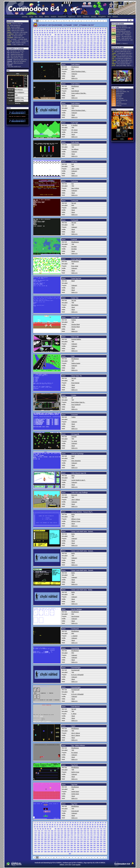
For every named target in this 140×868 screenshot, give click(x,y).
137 (36, 39)
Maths (73, 514)
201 (101, 43)
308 (91, 53)
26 (91, 28)
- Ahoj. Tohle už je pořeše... (15, 63)
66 (45, 33)
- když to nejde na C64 (16, 34)
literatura (86, 16)
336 (39, 57)
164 (52, 41)
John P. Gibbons (76, 500)
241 (88, 47)
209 (55, 45)
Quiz (73, 184)
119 (49, 37)
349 (82, 57)
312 (104, 53)
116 (39, 37)
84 (90, 33)
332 (98, 55)
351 (88, 57)
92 (38, 35)
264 (91, 49)
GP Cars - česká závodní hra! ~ (124, 38)
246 (104, 47)
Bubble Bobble (120, 93)
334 (104, 55)
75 (68, 33)
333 (101, 55)
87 (98, 33)
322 (65, 55)
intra (109, 16)
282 (78, 51)
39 (50, 31)
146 (65, 39)
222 (98, 45)
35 (40, 31)
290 (104, 51)
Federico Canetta (76, 363)
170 (72, 41)
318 (52, 55)
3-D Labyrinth (120, 98)
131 (88, 37)
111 (95, 35)
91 (35, 35)
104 (72, 35)
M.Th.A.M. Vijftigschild (77, 675)
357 (70, 60)
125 (68, 37)
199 (95, 43)
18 (70, 28)
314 (39, 55)
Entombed (119, 97)
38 (48, 31)
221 (95, 45)
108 (85, 35)
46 (68, 31)
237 (75, 47)
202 (104, 43)
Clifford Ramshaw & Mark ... (79, 71)
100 (59, 35)
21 (78, 28)
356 (104, 57)
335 (36, 57)
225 (36, 47)
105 (75, 35)
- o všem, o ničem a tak (15, 44)
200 (98, 43)
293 (42, 53)
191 (68, 43)
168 (65, 41)
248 (39, 49)
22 (81, 28)
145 (62, 39)
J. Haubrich (74, 636)
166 (59, 41)
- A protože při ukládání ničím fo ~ (122, 50)
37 (45, 31)
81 (83, 33)
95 (46, 35)
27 (93, 28)
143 (55, 39)
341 (55, 57)
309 (95, 53)
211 (62, 45)
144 (59, 39)
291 (36, 53)
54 (88, 31)
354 (98, 57)
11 (53, 28)
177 (95, 41)
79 (78, 33)
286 (91, 51)
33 (35, 31)
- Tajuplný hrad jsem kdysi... (16, 54)
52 (83, 31)
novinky (25, 16)
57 (95, 31)
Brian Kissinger (75, 383)
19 (73, 28)
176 (91, 41)
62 (35, 33)
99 (56, 35)
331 (95, 55)
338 (45, 57)
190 (65, 43)
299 (62, 53)
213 (68, 45)
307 (88, 53)
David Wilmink (75, 91)
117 (42, 37)
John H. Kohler (75, 169)
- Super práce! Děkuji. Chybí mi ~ (122, 65)
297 (55, 53)
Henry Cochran (75, 188)
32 (106, 28)
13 (58, 28)
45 (65, 31)
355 (101, 57)
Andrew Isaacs (75, 791)
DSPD (79, 16)
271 (42, 51)
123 (62, 37)
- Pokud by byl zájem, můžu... (17, 60)
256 (65, 49)
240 (85, 47)
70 (55, 33)
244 (98, 47)
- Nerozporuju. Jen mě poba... (16, 51)
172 (78, 41)
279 (68, 51)
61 (105, 31)
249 (42, 49)
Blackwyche (119, 95)
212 (65, 45)
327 (82, 55)
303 (75, 53)
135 (101, 37)
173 (82, 41)
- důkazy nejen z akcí (16, 37)
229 (49, 47)
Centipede (74, 437)
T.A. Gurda (74, 441)
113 (101, 35)
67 (48, 33)
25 (88, 28)
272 (45, 51)
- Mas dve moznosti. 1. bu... (16, 53)
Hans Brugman (75, 616)
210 (59, 45)
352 (91, 57)
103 (68, 35)
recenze (53, 16)
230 (52, 47)
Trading (73, 417)
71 (58, 33)
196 (85, 43)
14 (60, 28)
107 (81, 35)
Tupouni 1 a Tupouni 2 (122, 43)
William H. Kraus (76, 519)
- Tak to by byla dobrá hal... (16, 56)
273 (49, 51)
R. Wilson (74, 714)
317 (49, 55)
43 (60, 31)
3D (72, 398)
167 (62, 41)
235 (68, 47)
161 (42, 41)
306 (85, 53)
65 (42, 33)
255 (62, 49)
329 (88, 55)
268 (104, 49)
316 (45, 55)
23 (83, 28)
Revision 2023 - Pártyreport (123, 35)
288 (98, 51)
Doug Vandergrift (76, 405)
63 (37, 33)
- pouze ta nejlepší (14, 27)
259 (75, 49)
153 (88, 39)
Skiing (73, 475)
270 (39, 51)
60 (103, 31)
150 (78, 39)
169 (68, 41)
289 (101, 51)
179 (101, 41)
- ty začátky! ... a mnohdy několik (17, 39)
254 (59, 49)
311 (101, 53)
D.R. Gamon (74, 130)
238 (78, 47)
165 (55, 41)
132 (91, 37)
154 (91, 39)
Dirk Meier (74, 247)
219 (88, 45)
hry (36, 16)
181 (36, 43)
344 (65, 57)
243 (95, 47)
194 (78, 43)
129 (82, 37)
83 (88, 33)
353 (95, 57)
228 (45, 47)
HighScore (72, 16)
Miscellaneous (75, 67)
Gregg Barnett (75, 811)
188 (59, 43)
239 (82, 47)
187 (55, 43)
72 (60, 33)
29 (98, 28)
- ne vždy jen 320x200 (15, 36)
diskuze (115, 16)
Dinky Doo (119, 105)
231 (55, 47)
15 (63, 28)
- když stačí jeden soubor (16, 29)
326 (78, 55)
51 (80, 31)
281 (75, 51)
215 (75, 45)
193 (75, 43)
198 (91, 43)
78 (75, 33)
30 (101, 28)
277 (62, 51)
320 (59, 55)
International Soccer (121, 104)
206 (45, 45)
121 (55, 37)
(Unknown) (74, 74)
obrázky (94, 16)
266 (98, 49)
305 (82, 53)
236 (72, 47)
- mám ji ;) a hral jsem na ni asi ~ (122, 55)
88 (100, 33)
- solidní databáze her (14, 25)
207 (49, 45)
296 (52, 53)
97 (51, 35)
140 (45, 39)
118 (45, 37)
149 (75, 39)
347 (75, 57)
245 (101, 47)
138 (39, 39)
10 (50, 28)
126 (72, 37)
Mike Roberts (75, 305)
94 (43, 35)
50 (78, 31)
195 (82, 43)
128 (78, 37)
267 (101, 49)
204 (39, 45)
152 (85, 39)
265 (95, 49)
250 (45, 49)
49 (75, 31)
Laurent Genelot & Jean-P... (79, 480)
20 (76, 28)
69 (53, 33)
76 (70, 33)
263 (88, 49)
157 (101, 39)
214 (72, 45)
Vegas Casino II (120, 90)
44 (63, 31)
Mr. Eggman (75, 752)
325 (75, 55)
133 (95, 37)
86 (95, 33)
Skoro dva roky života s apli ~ (124, 28)
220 (91, 45)
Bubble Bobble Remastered (123, 31)
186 (52, 43)
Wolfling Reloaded (121, 29)
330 (91, 55)
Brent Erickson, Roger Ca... (78, 402)
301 (68, 53)
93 (41, 35)
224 (104, 45)
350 (85, 57)
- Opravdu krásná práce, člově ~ (122, 57)
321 (62, 55)
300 (65, 53)
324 (72, 55)
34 (37, 31)
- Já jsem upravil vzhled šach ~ (122, 53)
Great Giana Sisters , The (123, 91)
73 (63, 33)
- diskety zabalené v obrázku (16, 43)
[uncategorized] (75, 145)
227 (42, 47)
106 (78, 35)
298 (59, 53)
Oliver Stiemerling (76, 461)
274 (52, 51)
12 (55, 28)
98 (53, 35)
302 (72, 53)
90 (105, 33)
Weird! (73, 281)
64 (40, 33)
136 (104, 37)
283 (82, 51)
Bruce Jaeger (75, 266)
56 (93, 31)
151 (82, 39)
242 (91, 47)
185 (49, 43)
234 (65, 47)
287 (95, 51)
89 (103, 33)
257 (68, 49)
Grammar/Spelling (76, 339)
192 (72, 43)
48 (73, 31)
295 (49, 53)
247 (36, 49)
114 (104, 35)
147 (68, 39)
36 (42, 31)
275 (55, 51)
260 (78, 49)
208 (52, 45)
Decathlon (119, 102)
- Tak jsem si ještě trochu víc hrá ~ (122, 51)
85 (93, 33)
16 (65, 28)
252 (52, 49)
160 (39, 41)
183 (42, 43)
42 (58, 31)
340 (52, 57)
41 (55, 31)
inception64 (62, 16)
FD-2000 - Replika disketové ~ (124, 33)
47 (70, 31)
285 (88, 51)
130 (85, 37)
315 (42, 55)
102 (65, 35)
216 (78, 45)
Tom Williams (75, 149)
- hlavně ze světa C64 (15, 23)
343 (62, 57)
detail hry (18, 103)
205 (42, 45)
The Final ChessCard (121, 26)
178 (98, 41)
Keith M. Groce (75, 772)
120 (52, 37)
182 (39, 43)
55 (90, 31)
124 (65, 37)
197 (88, 43)
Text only (74, 203)
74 (65, 33)
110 (91, 35)
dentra (47, 16)
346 (72, 57)
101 (62, 35)
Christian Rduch (76, 324)
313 (36, 55)
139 (42, 39)
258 (72, 49)
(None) (73, 76)
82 (85, 33)
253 (55, 49)
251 (49, 49)
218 (85, 45)
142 (52, 39)
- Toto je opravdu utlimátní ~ (122, 64)
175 (88, 41)
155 (95, 39)
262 (85, 49)
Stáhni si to (74, 78)
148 (72, 39)
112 (98, 35)
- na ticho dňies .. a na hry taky (18, 41)
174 (85, 41)
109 (88, 35)
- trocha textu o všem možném (17, 32)
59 (100, 31)
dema (41, 16)
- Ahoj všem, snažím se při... (14, 66)
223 (101, 45)
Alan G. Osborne (76, 733)
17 (68, 28)
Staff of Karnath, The (122, 100)
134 (98, 37)
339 (49, 57)
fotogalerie (102, 16)
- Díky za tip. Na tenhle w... (17, 61)
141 (49, 39)
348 (78, 57)
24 (86, 28)
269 (36, 51)
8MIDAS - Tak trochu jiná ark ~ (124, 36)
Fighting (74, 320)
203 (36, 45)
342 (59, 57)
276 (59, 51)
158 (104, 39)
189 (62, 43)
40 (53, 31)
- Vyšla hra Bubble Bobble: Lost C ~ (122, 62)
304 (78, 53)
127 (75, 37)
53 (85, 31)
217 (82, 45)
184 (45, 43)
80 (80, 33)
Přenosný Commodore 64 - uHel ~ (124, 41)
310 (98, 53)
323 (68, 55)
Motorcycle (74, 495)
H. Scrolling (74, 125)
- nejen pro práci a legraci (16, 30)
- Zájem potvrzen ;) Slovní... (16, 58)
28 (96, 28)
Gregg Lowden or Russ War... (79, 93)
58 (98, 31)
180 (104, 41)
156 (98, 39)
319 (55, 55)
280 (72, 51)
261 (82, 49)
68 (50, 33)
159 (36, 41)
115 (36, 37)
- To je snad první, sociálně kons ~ (122, 58)
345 (68, 57)
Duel (73, 164)
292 (39, 53)
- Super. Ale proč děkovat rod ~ (122, 60)
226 (39, 47)
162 (45, 41)
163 (49, 41)
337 (42, 57)
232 (59, 47)
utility (31, 16)
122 (59, 37)
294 (45, 53)
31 (103, 28)
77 (73, 33)
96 (48, 35)
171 (75, 41)
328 (85, 55)
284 (85, 51)
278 (65, 51)
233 (62, 47)
